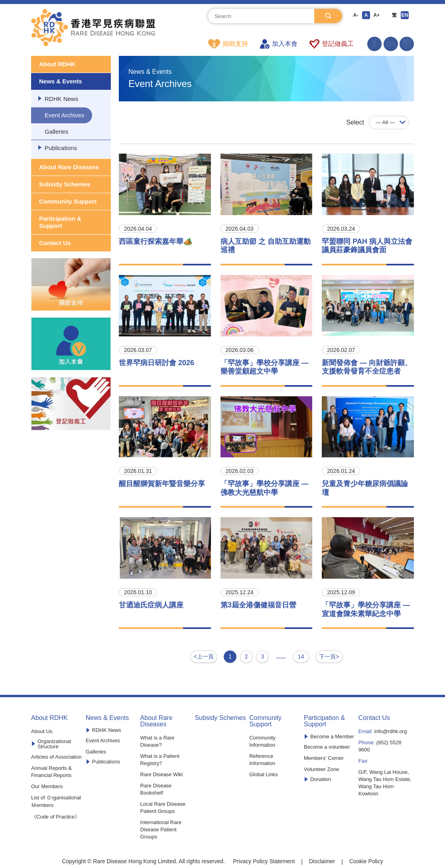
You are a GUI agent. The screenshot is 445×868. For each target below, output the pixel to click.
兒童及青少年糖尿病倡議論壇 (365, 488)
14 (299, 655)
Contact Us (55, 243)
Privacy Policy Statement (264, 859)
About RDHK (57, 64)
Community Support (68, 202)
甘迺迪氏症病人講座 (151, 605)
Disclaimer (322, 859)
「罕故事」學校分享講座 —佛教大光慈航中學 (265, 488)
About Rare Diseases (69, 167)
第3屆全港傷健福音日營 (258, 605)
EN (409, 16)
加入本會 (279, 44)
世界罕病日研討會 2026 (157, 363)
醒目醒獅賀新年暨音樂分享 (162, 484)
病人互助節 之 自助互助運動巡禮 (266, 246)
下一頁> (328, 655)
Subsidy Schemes (65, 185)
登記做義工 (332, 44)
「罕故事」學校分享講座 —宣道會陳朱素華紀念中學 (366, 610)
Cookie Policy (366, 859)
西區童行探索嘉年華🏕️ (156, 242)
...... (282, 655)
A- (354, 16)
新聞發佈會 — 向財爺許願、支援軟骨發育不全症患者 (367, 368)
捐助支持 (228, 44)
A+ (378, 16)
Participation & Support (60, 222)
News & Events (61, 82)
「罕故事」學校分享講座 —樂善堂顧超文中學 (265, 368)
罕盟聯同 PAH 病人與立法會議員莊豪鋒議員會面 (367, 246)
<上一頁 (205, 655)
